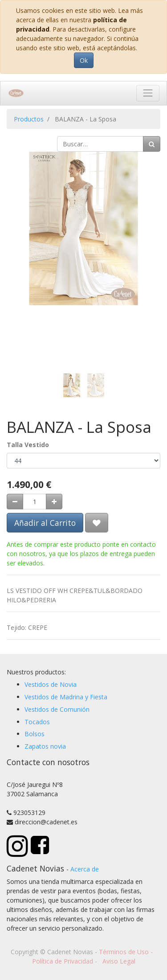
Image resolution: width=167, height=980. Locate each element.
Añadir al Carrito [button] (45, 523)
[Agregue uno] (54, 502)
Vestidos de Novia (51, 684)
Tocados (37, 722)
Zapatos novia (45, 746)
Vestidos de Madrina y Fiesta (66, 697)
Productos (29, 119)
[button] (18, 241)
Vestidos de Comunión (57, 709)
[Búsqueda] (152, 144)
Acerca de (85, 869)
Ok (84, 60)
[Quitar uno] (15, 502)
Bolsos (35, 734)
